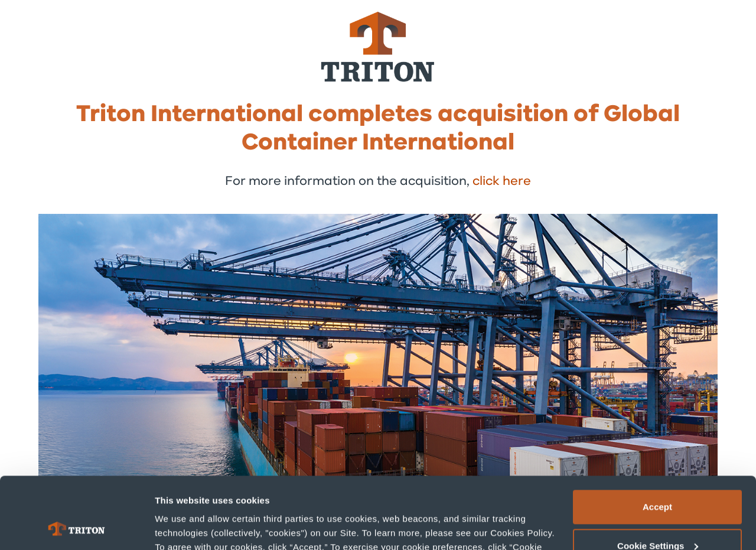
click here (502, 182)
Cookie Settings (658, 478)
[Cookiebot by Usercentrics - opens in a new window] (76, 527)
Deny (658, 517)
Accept (657, 440)
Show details (182, 527)
